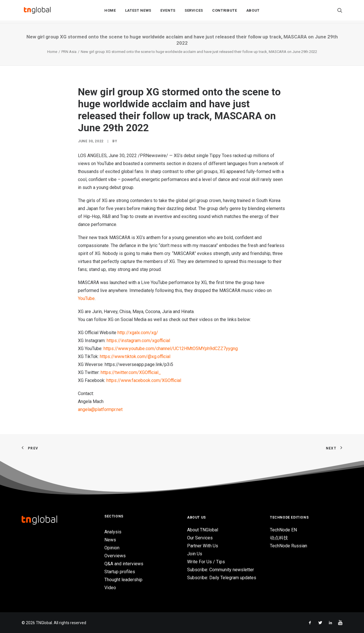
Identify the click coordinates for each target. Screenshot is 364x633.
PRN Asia (69, 52)
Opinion (112, 548)
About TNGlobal (203, 530)
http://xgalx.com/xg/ (138, 333)
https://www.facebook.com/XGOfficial (144, 380)
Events (168, 12)
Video (110, 588)
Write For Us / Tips (206, 562)
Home (110, 12)
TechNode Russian (288, 546)
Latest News (138, 12)
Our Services (200, 538)
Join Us (195, 554)
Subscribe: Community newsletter (221, 570)
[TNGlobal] (37, 12)
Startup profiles (120, 572)
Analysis (113, 532)
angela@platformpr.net (100, 409)
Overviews (115, 556)
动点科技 (279, 538)
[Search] (340, 12)
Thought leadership (123, 580)
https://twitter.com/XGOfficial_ (131, 372)
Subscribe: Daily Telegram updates (222, 578)
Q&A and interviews (124, 564)
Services (194, 12)
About (253, 12)
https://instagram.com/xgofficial (138, 341)
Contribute (225, 12)
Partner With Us (203, 546)
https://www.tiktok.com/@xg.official (135, 356)
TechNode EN (283, 530)
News (110, 540)
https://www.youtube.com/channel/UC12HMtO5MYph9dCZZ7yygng (171, 349)
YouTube (86, 298)
